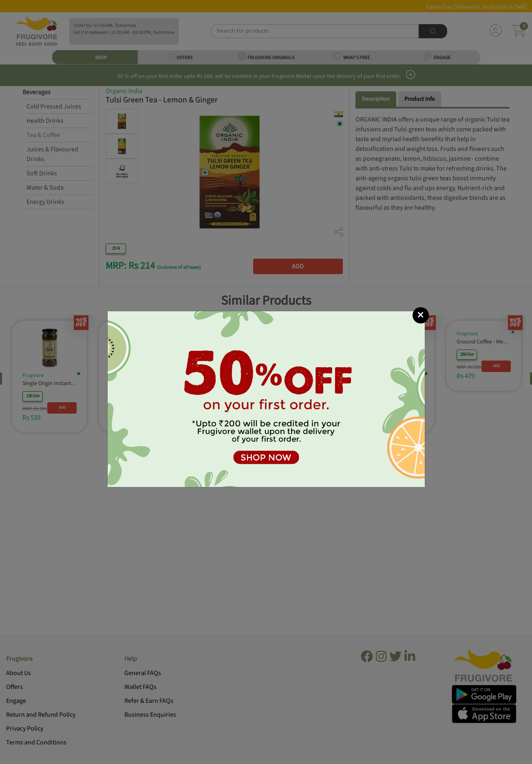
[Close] (421, 315)
